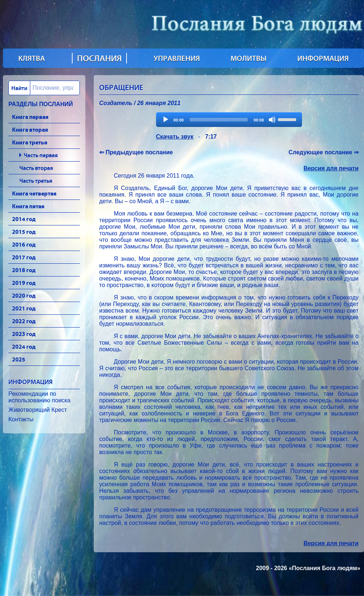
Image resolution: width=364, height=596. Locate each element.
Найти (19, 88)
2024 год (24, 347)
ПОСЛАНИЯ (99, 58)
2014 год (24, 219)
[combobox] (44, 88)
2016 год (24, 244)
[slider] (219, 120)
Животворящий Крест (38, 410)
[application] (229, 120)
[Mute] (272, 120)
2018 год (24, 270)
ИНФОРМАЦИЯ (323, 58)
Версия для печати (331, 168)
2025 (19, 359)
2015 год (24, 232)
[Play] (166, 120)
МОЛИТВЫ (249, 58)
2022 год (24, 321)
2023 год (24, 334)
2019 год (24, 283)
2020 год (24, 295)
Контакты (21, 419)
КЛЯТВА (32, 58)
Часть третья (36, 181)
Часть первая (41, 155)
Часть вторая (36, 168)
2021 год (24, 308)
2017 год (24, 257)
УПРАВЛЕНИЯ (177, 58)
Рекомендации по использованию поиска (39, 397)
